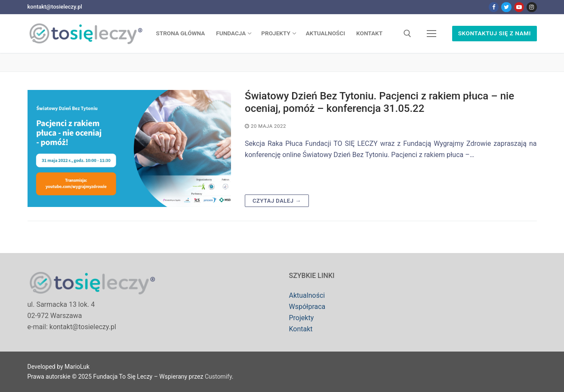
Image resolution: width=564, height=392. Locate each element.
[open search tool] (407, 34)
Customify (218, 377)
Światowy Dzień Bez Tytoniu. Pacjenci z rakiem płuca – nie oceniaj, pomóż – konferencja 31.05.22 (379, 102)
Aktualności (307, 295)
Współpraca (307, 307)
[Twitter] (506, 7)
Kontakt (301, 329)
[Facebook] (494, 7)
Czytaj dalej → (277, 201)
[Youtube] (519, 7)
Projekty (302, 318)
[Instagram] (532, 7)
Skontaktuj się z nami (495, 33)
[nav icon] (432, 34)
